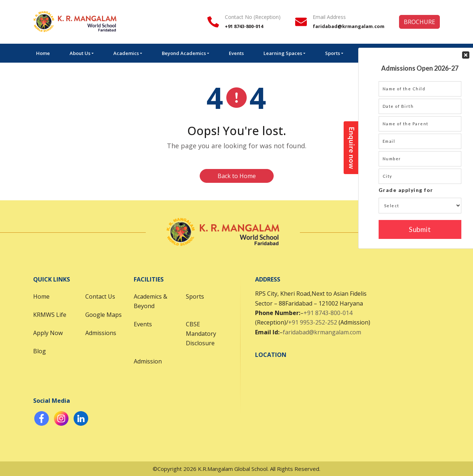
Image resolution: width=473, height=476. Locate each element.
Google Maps (103, 315)
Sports (333, 53)
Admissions (101, 333)
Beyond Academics (184, 53)
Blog (40, 351)
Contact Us (100, 296)
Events (236, 53)
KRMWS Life (50, 315)
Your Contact (420, 131)
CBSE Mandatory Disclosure (201, 334)
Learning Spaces (283, 53)
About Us (80, 53)
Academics (126, 53)
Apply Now (48, 333)
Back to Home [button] (237, 176)
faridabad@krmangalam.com (322, 332)
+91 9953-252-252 (313, 322)
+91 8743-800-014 (328, 313)
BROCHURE (419, 22)
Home (43, 53)
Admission (148, 361)
